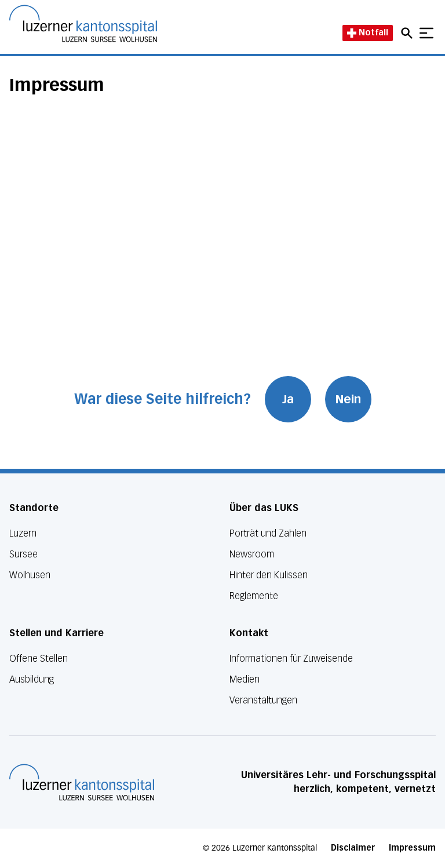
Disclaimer (353, 848)
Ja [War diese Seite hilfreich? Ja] (288, 399)
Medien (245, 679)
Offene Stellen (39, 659)
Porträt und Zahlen (268, 533)
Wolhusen (30, 575)
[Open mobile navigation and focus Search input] (408, 33)
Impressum (412, 848)
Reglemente (254, 596)
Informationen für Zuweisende (291, 659)
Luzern (23, 533)
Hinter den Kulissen (269, 575)
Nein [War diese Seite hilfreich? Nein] (348, 399)
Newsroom (252, 554)
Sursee (23, 554)
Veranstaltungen (263, 700)
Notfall (368, 33)
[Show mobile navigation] (426, 33)
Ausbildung (32, 679)
